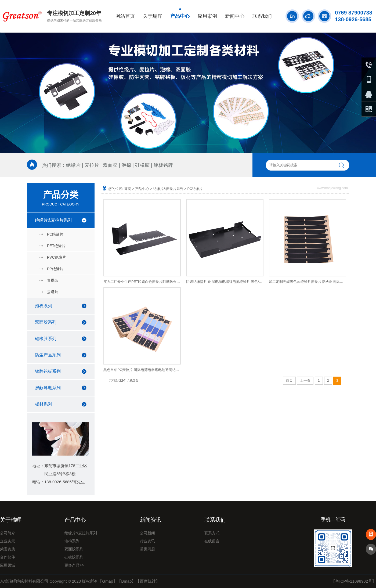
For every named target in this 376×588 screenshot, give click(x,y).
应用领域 (8, 565)
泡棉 (126, 165)
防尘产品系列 (48, 355)
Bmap (126, 581)
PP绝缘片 (55, 269)
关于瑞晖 (153, 16)
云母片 (53, 292)
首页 (128, 189)
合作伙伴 (8, 557)
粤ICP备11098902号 (354, 581)
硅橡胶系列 (46, 339)
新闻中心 (235, 16)
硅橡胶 (142, 165)
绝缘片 (73, 165)
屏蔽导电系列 (48, 388)
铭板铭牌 (163, 165)
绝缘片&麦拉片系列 (54, 220)
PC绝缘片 (55, 234)
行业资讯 (147, 541)
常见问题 (147, 549)
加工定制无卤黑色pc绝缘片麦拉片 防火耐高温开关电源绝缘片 (308, 282)
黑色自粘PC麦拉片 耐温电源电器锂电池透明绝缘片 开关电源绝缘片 (142, 370)
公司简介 (8, 533)
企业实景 (8, 541)
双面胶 (110, 165)
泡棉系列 (44, 306)
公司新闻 (147, 533)
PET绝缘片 (56, 246)
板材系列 (44, 404)
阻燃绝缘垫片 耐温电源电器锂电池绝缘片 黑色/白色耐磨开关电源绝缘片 (225, 282)
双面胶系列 (46, 322)
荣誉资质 (8, 549)
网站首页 (125, 16)
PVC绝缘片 (57, 257)
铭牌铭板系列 (48, 371)
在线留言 (212, 541)
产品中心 (180, 16)
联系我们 (262, 16)
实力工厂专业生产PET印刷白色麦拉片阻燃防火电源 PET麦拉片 (142, 282)
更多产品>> (74, 565)
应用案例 (207, 16)
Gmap (108, 581)
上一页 (305, 380)
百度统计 (148, 581)
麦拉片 (92, 165)
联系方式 (212, 533)
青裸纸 (53, 280)
